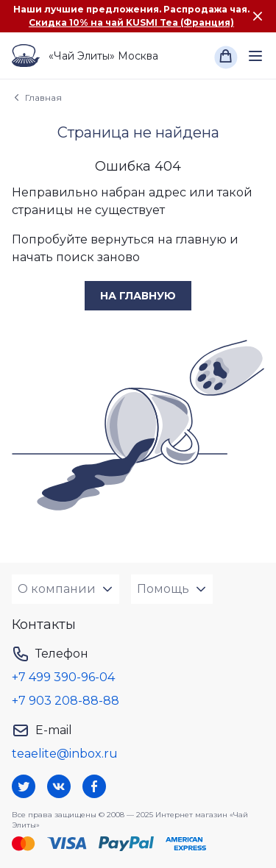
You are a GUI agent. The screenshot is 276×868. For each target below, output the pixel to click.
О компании (57, 589)
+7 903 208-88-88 (66, 701)
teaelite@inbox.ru (65, 754)
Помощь (163, 589)
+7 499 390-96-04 (63, 677)
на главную (138, 296)
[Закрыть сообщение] (258, 16)
